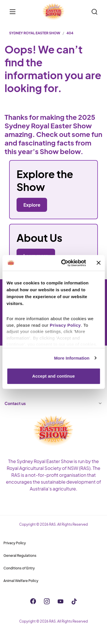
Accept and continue (53, 376)
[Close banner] (98, 263)
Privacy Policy (15, 543)
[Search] (94, 12)
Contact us (53, 403)
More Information (72, 358)
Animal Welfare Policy (21, 581)
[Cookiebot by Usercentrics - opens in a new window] (64, 263)
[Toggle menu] (13, 12)
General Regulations (20, 556)
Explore (32, 205)
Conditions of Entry (19, 568)
